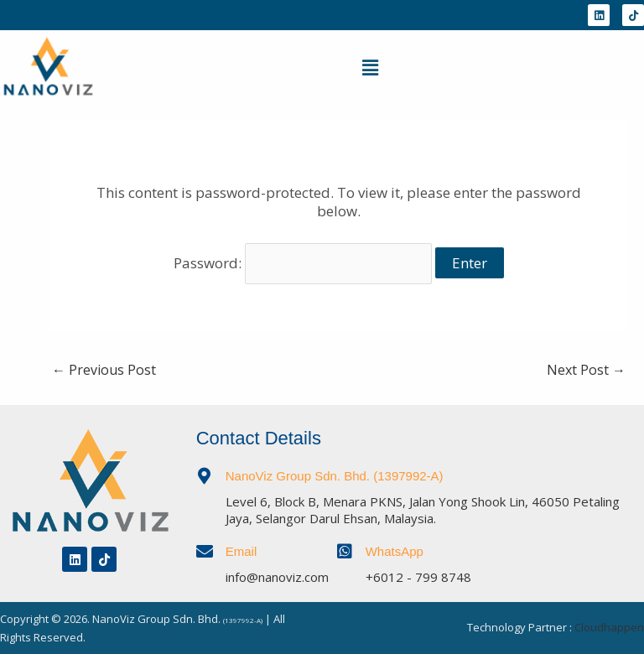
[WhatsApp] (345, 552)
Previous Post (104, 370)
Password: (303, 263)
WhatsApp (395, 551)
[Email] (205, 552)
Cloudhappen (609, 627)
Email (241, 551)
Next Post (586, 370)
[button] (370, 67)
